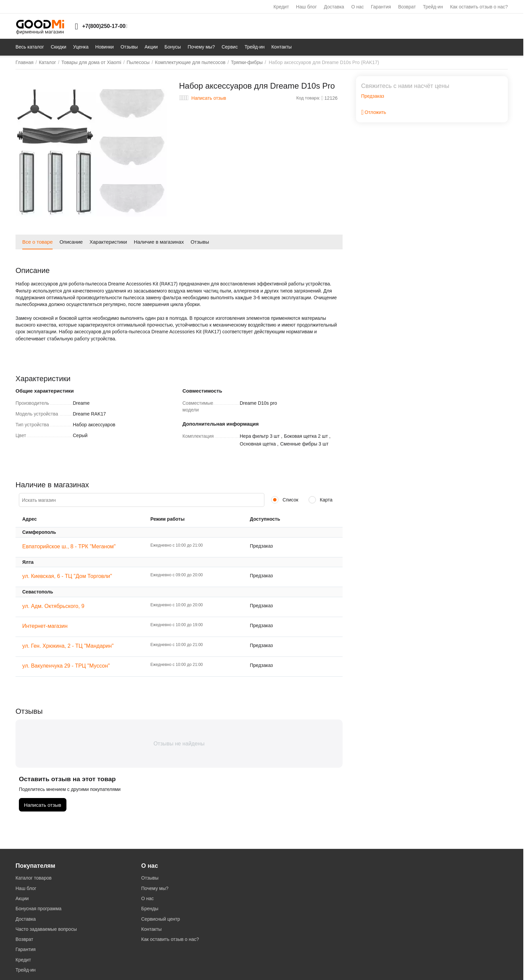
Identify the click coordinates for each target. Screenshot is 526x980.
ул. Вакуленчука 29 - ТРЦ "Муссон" (66, 666)
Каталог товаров (34, 878)
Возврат (407, 7)
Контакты (151, 929)
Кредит (281, 7)
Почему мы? (155, 888)
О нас (358, 7)
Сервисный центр (161, 919)
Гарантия (381, 7)
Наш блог (306, 7)
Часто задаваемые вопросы (46, 929)
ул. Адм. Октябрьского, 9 (53, 606)
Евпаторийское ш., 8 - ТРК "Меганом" (69, 546)
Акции (22, 898)
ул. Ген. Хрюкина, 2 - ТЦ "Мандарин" (68, 646)
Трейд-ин (433, 7)
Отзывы (150, 878)
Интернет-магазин (45, 626)
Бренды (150, 909)
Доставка (334, 7)
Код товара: (308, 98)
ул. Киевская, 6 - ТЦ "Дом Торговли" (67, 576)
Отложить (374, 112)
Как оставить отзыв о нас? (479, 7)
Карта (320, 500)
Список (285, 500)
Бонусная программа (38, 909)
